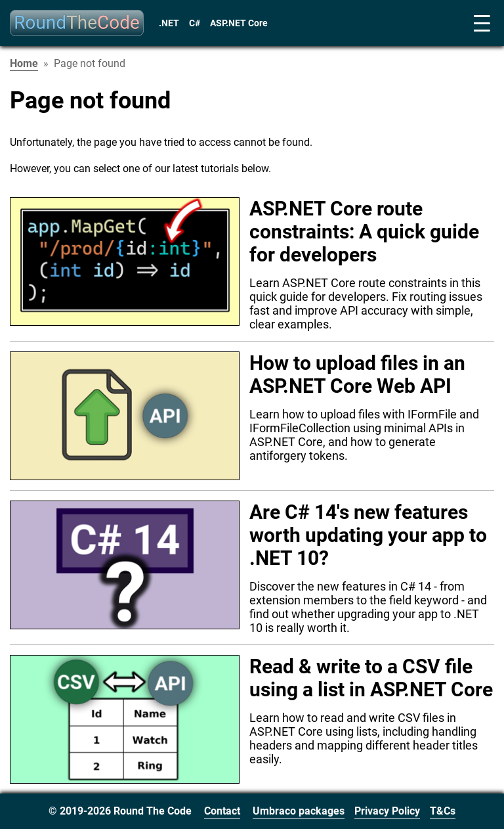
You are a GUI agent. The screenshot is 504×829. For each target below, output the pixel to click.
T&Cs (443, 811)
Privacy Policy (387, 811)
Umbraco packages (299, 811)
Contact (222, 811)
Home (24, 63)
